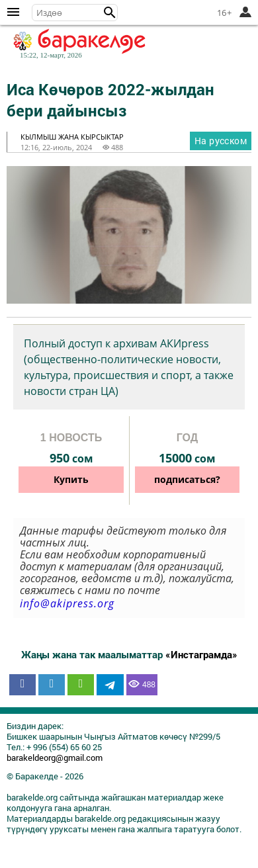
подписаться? (187, 479)
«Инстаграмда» (201, 654)
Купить (71, 479)
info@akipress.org (67, 603)
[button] (110, 13)
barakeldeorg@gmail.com (55, 758)
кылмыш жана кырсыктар (72, 137)
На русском (221, 141)
